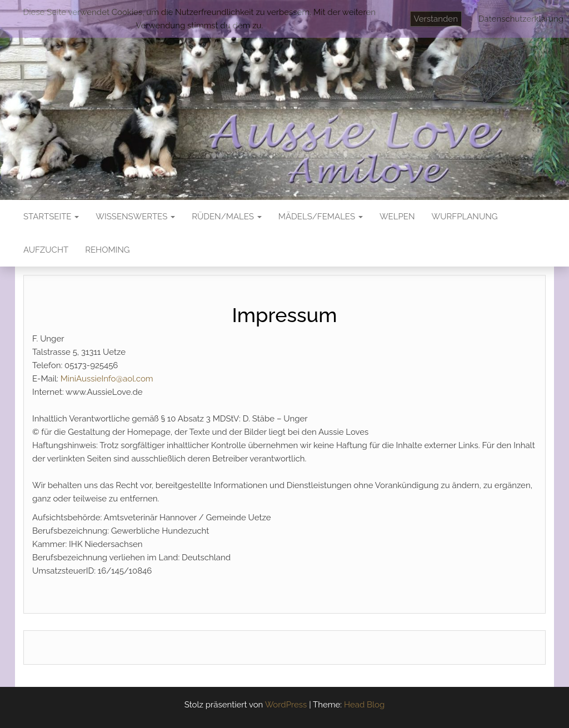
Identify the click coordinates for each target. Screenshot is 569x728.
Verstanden (436, 19)
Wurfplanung (465, 217)
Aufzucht (46, 250)
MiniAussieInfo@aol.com (107, 379)
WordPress (286, 705)
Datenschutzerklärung (521, 19)
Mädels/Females (321, 217)
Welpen (397, 217)
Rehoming (107, 250)
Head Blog (364, 705)
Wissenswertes (135, 217)
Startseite (51, 217)
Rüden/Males (227, 217)
